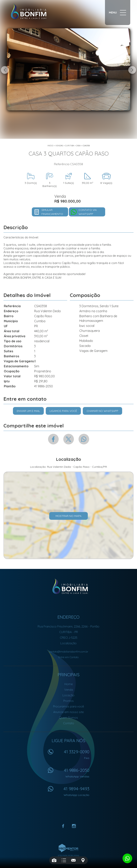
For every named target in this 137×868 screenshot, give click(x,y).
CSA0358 (86, 146)
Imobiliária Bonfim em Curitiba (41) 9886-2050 (69, 586)
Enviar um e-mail (28, 411)
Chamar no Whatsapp (102, 411)
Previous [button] (5, 70)
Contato (69, 723)
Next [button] (132, 70)
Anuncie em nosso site (68, 712)
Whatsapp (84, 439)
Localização (68, 643)
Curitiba (69, 146)
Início (50, 146)
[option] (68, 69)
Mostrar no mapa (68, 516)
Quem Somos (68, 718)
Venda (69, 690)
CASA (78, 146)
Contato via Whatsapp (88, 212)
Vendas (59, 146)
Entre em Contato (68, 657)
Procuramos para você (68, 706)
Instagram (74, 826)
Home (69, 684)
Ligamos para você (63, 411)
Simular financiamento (52, 212)
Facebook (53, 439)
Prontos (68, 701)
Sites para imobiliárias (68, 856)
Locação (68, 695)
